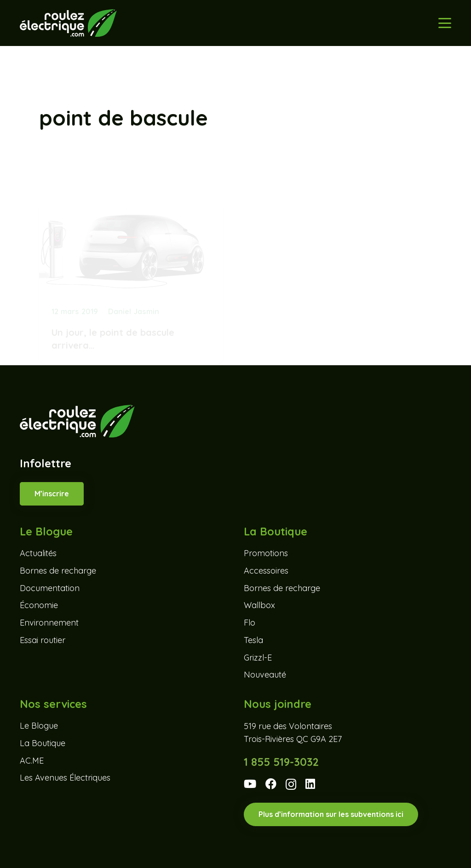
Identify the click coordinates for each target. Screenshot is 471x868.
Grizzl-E (258, 658)
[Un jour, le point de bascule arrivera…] (131, 244)
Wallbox (259, 605)
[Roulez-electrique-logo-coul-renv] (68, 23)
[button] (445, 23)
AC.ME (32, 761)
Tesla (253, 640)
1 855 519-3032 (281, 762)
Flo (250, 623)
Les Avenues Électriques (65, 778)
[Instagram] (291, 785)
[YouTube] (250, 784)
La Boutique (43, 743)
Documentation (50, 588)
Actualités (38, 553)
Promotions (266, 553)
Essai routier (43, 640)
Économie (39, 605)
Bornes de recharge (58, 571)
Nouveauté (265, 675)
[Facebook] (271, 784)
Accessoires (266, 571)
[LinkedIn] (310, 784)
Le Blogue (39, 726)
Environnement (49, 623)
